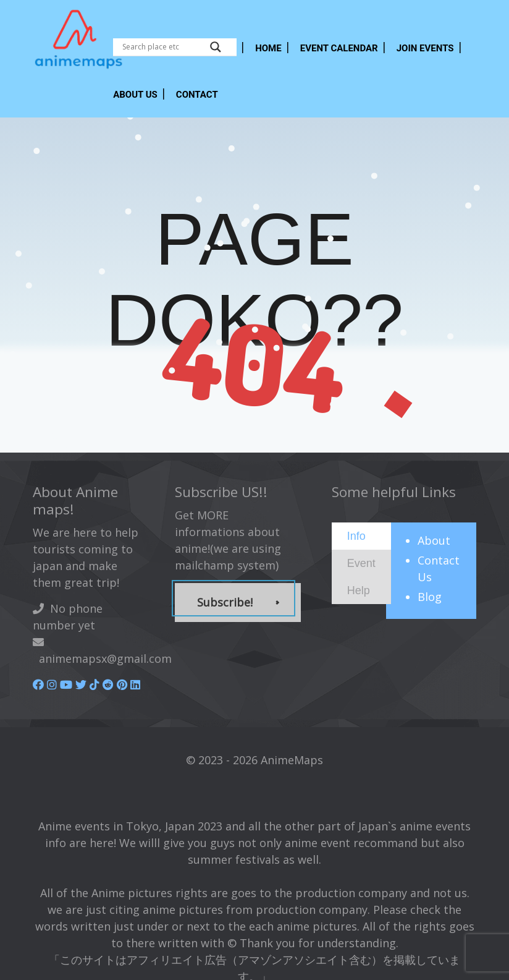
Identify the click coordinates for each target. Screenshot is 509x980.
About (434, 540)
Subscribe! (225, 602)
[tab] (361, 536)
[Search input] (163, 47)
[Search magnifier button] (216, 47)
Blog (430, 597)
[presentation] (356, 535)
